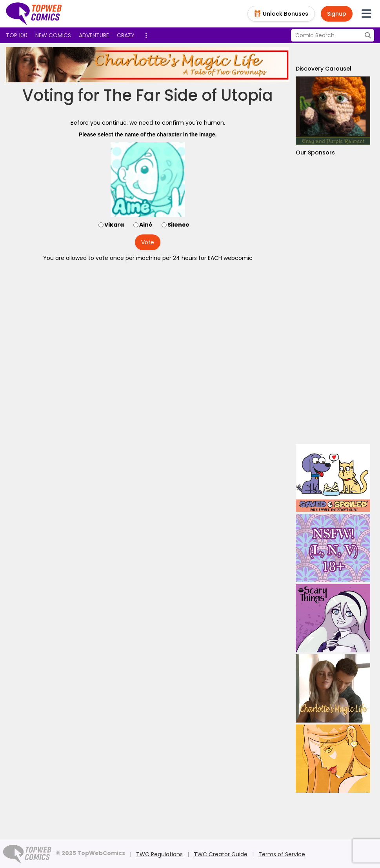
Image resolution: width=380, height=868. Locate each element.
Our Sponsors (315, 153)
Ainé (146, 225)
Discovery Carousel (324, 69)
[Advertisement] (333, 300)
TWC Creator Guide (221, 854)
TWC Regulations (159, 854)
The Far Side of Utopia (188, 95)
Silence (178, 225)
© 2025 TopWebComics (90, 853)
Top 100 (17, 35)
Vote (148, 242)
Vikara (114, 225)
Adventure (94, 35)
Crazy (126, 35)
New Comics (53, 35)
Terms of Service (282, 854)
